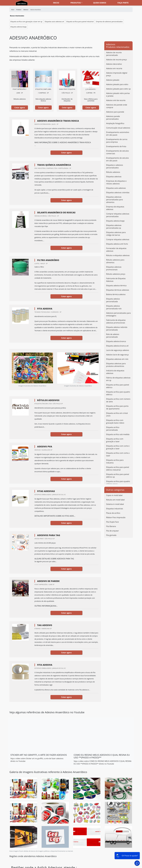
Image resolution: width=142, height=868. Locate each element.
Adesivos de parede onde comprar (117, 106)
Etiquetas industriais (115, 509)
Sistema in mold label (115, 504)
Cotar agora (20, 108)
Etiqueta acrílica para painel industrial (80, 22)
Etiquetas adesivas (114, 177)
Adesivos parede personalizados (113, 118)
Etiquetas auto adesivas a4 (54, 22)
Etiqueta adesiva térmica (116, 286)
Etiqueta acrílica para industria (115, 461)
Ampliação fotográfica (115, 123)
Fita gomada (111, 535)
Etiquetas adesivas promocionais (114, 268)
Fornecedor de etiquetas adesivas (116, 250)
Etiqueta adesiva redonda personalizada (117, 329)
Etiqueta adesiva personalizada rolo (114, 307)
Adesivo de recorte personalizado (114, 54)
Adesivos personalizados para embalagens (118, 314)
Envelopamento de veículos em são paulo (117, 159)
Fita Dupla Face (112, 522)
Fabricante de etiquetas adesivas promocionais (116, 321)
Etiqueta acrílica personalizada (113, 429)
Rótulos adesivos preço (116, 274)
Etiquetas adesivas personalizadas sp (114, 227)
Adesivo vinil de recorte (116, 100)
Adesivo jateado (113, 80)
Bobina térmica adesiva (116, 294)
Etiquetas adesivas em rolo (117, 359)
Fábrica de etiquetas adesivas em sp (118, 379)
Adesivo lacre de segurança (117, 355)
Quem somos (100, 3)
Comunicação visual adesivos (118, 128)
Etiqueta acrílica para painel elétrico (118, 386)
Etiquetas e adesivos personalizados (115, 166)
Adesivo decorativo (114, 64)
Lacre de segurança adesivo (118, 350)
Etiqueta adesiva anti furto (117, 244)
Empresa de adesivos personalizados (109, 22)
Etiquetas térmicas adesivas (118, 290)
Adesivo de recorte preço (116, 60)
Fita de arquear (112, 531)
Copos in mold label (114, 495)
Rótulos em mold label (115, 500)
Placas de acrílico (113, 513)
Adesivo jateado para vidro (117, 84)
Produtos (76, 3)
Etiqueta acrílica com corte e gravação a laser (118, 447)
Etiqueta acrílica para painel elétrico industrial (118, 469)
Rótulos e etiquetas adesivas (118, 255)
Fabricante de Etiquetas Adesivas (116, 280)
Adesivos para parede (115, 112)
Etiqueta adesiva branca (116, 341)
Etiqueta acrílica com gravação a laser (115, 440)
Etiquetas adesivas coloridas (118, 192)
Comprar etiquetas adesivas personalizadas (118, 215)
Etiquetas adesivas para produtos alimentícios (116, 365)
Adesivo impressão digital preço (117, 74)
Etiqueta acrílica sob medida (118, 434)
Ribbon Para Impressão (116, 517)
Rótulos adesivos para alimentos (115, 261)
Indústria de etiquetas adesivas (115, 372)
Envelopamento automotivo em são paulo (118, 134)
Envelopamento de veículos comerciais (117, 152)
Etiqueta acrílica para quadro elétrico (118, 393)
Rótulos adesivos (113, 172)
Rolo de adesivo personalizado (113, 336)
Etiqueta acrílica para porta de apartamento (117, 407)
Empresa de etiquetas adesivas (115, 208)
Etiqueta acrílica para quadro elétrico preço (118, 483)
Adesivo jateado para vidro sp (118, 89)
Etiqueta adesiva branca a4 (117, 346)
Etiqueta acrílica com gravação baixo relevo (115, 422)
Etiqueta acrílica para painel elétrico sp (118, 476)
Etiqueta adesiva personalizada (113, 300)
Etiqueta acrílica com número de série (118, 400)
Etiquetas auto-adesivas (116, 188)
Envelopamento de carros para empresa (117, 141)
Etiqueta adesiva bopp (18, 27)
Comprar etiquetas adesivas (118, 239)
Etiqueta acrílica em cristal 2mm (117, 414)
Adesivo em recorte (114, 68)
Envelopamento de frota (116, 146)
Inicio (56, 3)
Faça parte (123, 3)
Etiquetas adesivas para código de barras (116, 234)
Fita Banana (111, 526)
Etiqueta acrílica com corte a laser (118, 454)
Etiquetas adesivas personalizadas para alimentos (114, 200)
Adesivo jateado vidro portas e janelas (118, 95)
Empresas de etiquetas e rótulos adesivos (116, 182)
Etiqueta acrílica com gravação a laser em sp (26, 22)
